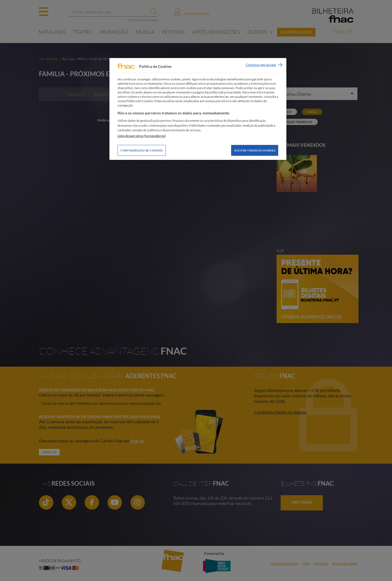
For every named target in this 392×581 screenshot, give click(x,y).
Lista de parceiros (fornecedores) (142, 136)
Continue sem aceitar (261, 65)
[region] (198, 109)
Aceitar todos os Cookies (255, 150)
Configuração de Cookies (142, 150)
